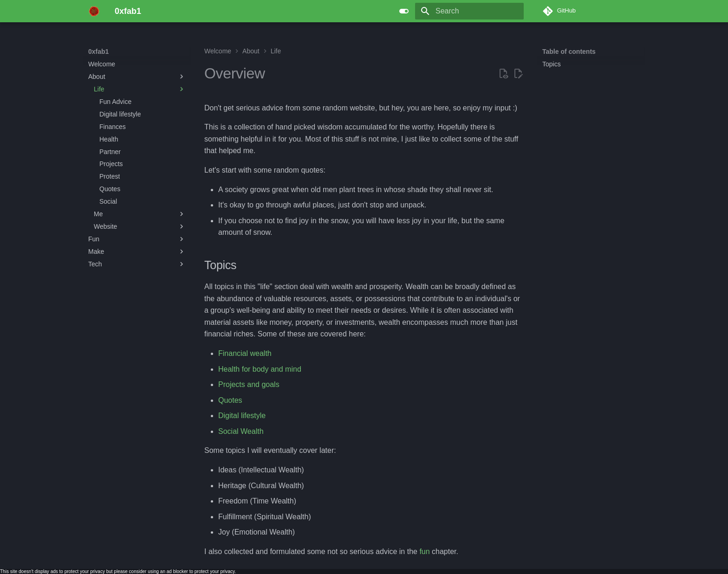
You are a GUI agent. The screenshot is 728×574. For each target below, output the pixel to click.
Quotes (230, 400)
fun (424, 551)
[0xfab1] (94, 11)
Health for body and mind (260, 369)
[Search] (469, 11)
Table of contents (569, 52)
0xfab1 (98, 52)
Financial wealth (245, 353)
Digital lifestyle (242, 416)
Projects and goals (249, 384)
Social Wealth (241, 431)
